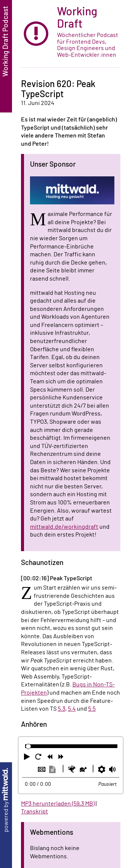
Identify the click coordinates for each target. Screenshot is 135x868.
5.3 (61, 709)
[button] (28, 758)
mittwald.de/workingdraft (64, 527)
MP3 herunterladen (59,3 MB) (58, 804)
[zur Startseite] (71, 34)
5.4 (72, 709)
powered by (6, 800)
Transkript (34, 812)
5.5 (92, 709)
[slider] (28, 746)
